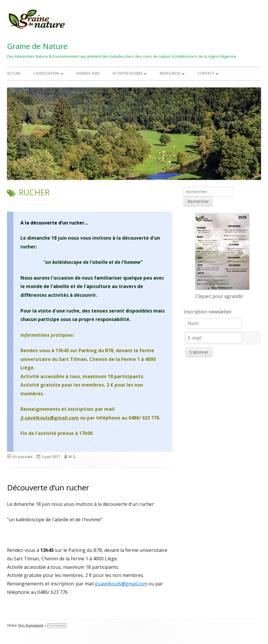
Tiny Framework (31, 625)
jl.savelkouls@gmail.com (50, 418)
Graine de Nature (37, 46)
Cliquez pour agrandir (219, 296)
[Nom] (214, 323)
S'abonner (199, 352)
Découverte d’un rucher (48, 487)
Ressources (170, 73)
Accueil (14, 73)
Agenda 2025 (88, 73)
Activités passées (127, 73)
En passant (22, 457)
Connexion (57, 625)
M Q (72, 457)
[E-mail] (214, 338)
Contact (206, 73)
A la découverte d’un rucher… (54, 223)
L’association (46, 73)
